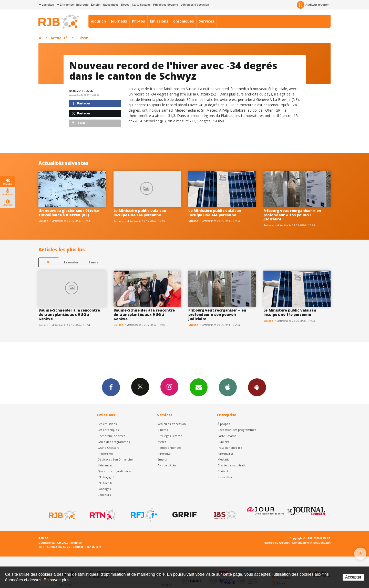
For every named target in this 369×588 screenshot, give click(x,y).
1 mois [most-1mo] (93, 262)
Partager (81, 103)
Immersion (105, 453)
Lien (79, 123)
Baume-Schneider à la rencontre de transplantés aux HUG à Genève (69, 314)
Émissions (159, 21)
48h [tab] (49, 262)
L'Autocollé (105, 483)
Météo (162, 442)
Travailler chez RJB (230, 448)
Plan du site (93, 547)
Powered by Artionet (276, 543)
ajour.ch (98, 21)
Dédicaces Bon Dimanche (115, 459)
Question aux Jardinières (115, 471)
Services (207, 21)
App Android (257, 387)
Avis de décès (167, 465)
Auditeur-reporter (313, 5)
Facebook (111, 387)
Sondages (104, 489)
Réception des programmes (237, 430)
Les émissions (107, 424)
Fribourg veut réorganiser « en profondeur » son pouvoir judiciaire (292, 215)
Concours (104, 495)
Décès (125, 5)
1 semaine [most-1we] (71, 262)
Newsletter (225, 477)
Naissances (111, 5)
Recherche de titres (111, 436)
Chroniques (184, 21)
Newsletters (199, 387)
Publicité (224, 442)
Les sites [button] (46, 5)
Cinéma (163, 430)
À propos (224, 424)
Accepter (353, 577)
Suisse (82, 38)
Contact (223, 471)
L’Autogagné (106, 477)
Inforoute (83, 5)
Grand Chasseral (109, 448)
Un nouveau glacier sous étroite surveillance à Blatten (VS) (69, 213)
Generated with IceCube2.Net (311, 543)
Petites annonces (169, 448)
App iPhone (228, 387)
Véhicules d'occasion (195, 5)
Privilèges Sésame (166, 5)
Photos (139, 21)
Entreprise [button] (65, 5)
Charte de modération (233, 465)
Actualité (59, 38)
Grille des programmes (114, 442)
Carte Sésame (141, 5)
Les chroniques (108, 430)
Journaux (119, 21)
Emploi (96, 5)
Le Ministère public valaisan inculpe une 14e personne (140, 213)
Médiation (224, 459)
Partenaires (225, 453)
